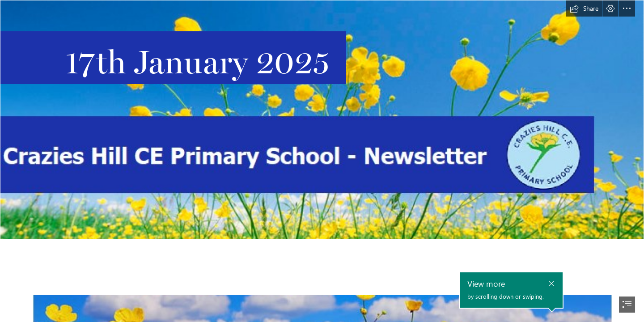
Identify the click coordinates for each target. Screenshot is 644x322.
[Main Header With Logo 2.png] (322, 120)
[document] (322, 161)
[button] (584, 8)
